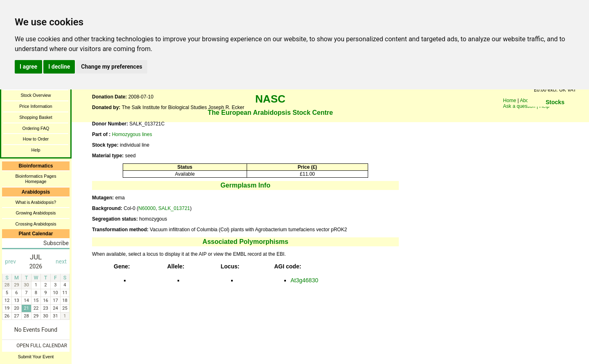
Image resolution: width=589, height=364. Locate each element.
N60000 (147, 208)
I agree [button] (28, 67)
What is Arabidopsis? (36, 202)
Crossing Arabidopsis (36, 224)
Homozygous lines (132, 134)
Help (36, 150)
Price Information (36, 106)
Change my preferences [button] (111, 67)
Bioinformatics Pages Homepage (36, 179)
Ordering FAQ (36, 128)
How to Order (36, 139)
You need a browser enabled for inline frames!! (555, 114)
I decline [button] (59, 67)
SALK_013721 (174, 208)
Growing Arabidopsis (36, 213)
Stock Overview (36, 95)
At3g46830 (304, 280)
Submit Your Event (36, 357)
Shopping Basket (36, 117)
